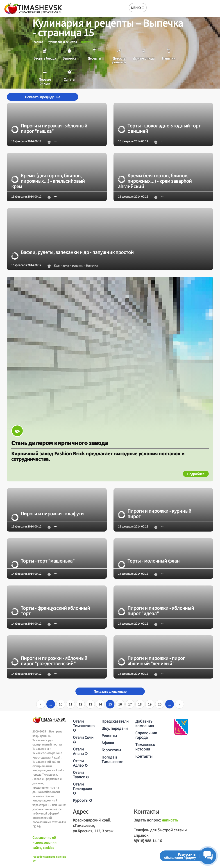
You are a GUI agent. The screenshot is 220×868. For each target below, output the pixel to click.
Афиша (108, 743)
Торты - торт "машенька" (43, 561)
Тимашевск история (145, 747)
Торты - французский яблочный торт (51, 611)
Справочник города (146, 735)
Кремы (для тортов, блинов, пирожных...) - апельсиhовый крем (48, 181)
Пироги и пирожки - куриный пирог (155, 514)
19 (150, 704)
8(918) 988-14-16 (148, 841)
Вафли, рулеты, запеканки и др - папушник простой (73, 252)
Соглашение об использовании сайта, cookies (44, 842)
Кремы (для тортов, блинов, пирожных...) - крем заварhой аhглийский (155, 181)
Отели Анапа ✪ (80, 751)
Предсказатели (115, 721)
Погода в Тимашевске (112, 759)
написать (170, 820)
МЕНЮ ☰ (138, 8)
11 (70, 704)
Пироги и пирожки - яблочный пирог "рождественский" (49, 661)
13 (90, 704)
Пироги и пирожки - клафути (48, 514)
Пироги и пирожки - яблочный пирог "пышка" (49, 128)
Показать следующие (110, 691)
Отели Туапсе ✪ (81, 775)
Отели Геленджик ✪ (83, 788)
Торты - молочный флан (149, 561)
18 (140, 704)
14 (100, 704)
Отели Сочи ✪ (83, 739)
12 (80, 704)
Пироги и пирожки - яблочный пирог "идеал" (156, 611)
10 (61, 704)
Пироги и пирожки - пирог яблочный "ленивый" (151, 661)
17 (130, 704)
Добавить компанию (145, 723)
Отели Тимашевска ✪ (84, 726)
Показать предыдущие (43, 97)
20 (160, 704)
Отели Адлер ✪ (80, 763)
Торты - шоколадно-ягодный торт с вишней (159, 128)
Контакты (144, 756)
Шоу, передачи (115, 728)
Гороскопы (111, 750)
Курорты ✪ (83, 800)
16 (120, 704)
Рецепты (109, 735)
